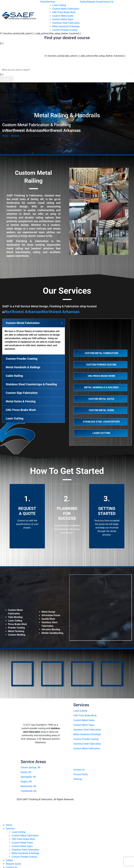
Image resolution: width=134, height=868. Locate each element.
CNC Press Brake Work (64, 12)
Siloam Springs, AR (31, 767)
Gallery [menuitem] (9, 860)
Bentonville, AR (28, 786)
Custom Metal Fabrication (66, 9)
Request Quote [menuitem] (13, 864)
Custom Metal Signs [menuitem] (22, 846)
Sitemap (78, 779)
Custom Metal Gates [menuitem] (22, 843)
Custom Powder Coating (65, 30)
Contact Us (108, 2)
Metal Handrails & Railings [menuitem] (25, 853)
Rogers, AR (26, 782)
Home (43, 2)
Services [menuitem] (10, 828)
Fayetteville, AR (28, 791)
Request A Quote (27, 511)
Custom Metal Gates (63, 16)
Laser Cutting (59, 5)
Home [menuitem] (9, 825)
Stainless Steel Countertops (101, 422)
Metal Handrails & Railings (66, 26)
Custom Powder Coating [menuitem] (24, 857)
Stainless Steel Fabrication (66, 23)
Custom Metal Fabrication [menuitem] (25, 836)
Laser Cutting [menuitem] (19, 832)
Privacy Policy (81, 774)
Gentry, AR (26, 772)
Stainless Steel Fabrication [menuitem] (25, 850)
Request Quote (95, 2)
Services (51, 2)
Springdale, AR (28, 777)
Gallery (83, 2)
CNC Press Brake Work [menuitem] (23, 839)
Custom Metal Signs (63, 19)
